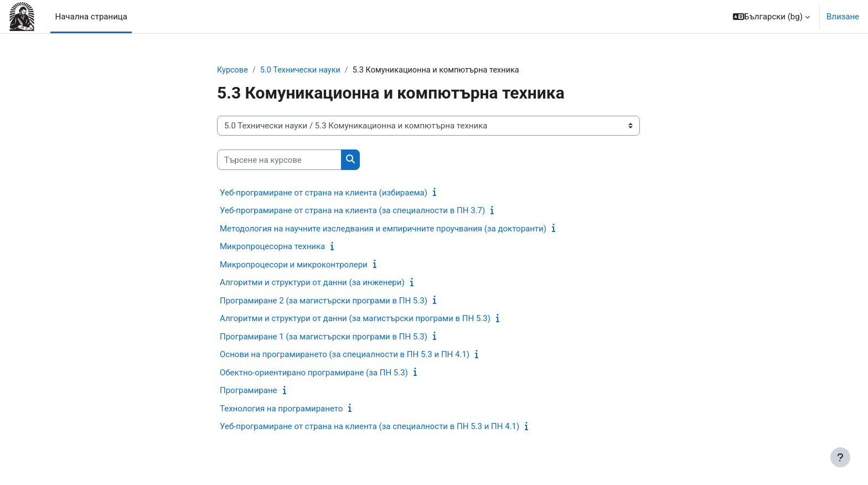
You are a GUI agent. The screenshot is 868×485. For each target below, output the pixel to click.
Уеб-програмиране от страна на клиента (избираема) (324, 193)
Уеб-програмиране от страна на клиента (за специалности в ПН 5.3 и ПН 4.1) (370, 427)
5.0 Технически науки (303, 70)
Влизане (843, 17)
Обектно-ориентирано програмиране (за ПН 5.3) (314, 373)
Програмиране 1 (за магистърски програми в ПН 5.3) (324, 337)
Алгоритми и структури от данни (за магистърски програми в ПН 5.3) (355, 319)
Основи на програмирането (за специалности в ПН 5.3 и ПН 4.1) (345, 355)
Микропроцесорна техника (272, 247)
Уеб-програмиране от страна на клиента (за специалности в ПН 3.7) (352, 211)
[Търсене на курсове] (279, 160)
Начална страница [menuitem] (91, 17)
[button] (771, 17)
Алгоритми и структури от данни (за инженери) (312, 283)
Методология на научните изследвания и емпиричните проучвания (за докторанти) (383, 229)
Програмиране (249, 391)
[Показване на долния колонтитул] (840, 457)
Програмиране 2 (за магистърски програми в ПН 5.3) (324, 301)
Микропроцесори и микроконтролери (294, 265)
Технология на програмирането (281, 409)
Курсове (233, 70)
